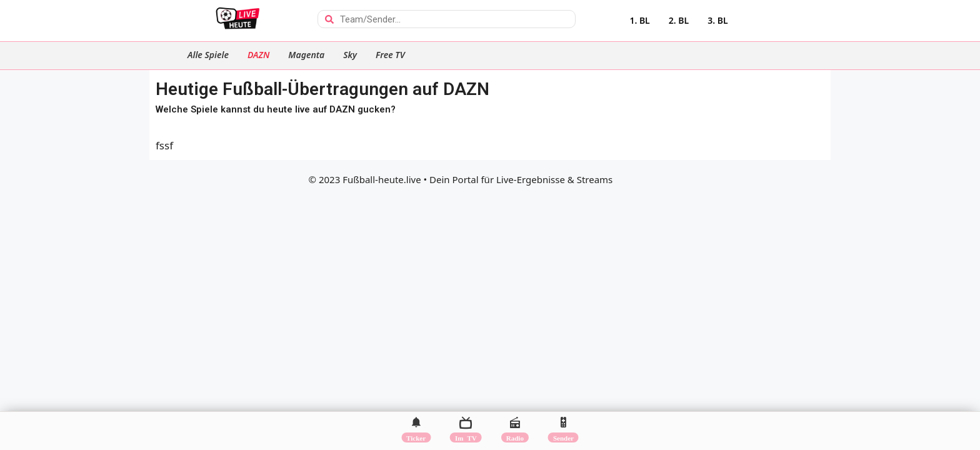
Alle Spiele (208, 55)
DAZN (258, 55)
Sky (350, 55)
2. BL (679, 20)
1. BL (639, 20)
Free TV (390, 55)
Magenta (306, 55)
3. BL (717, 20)
